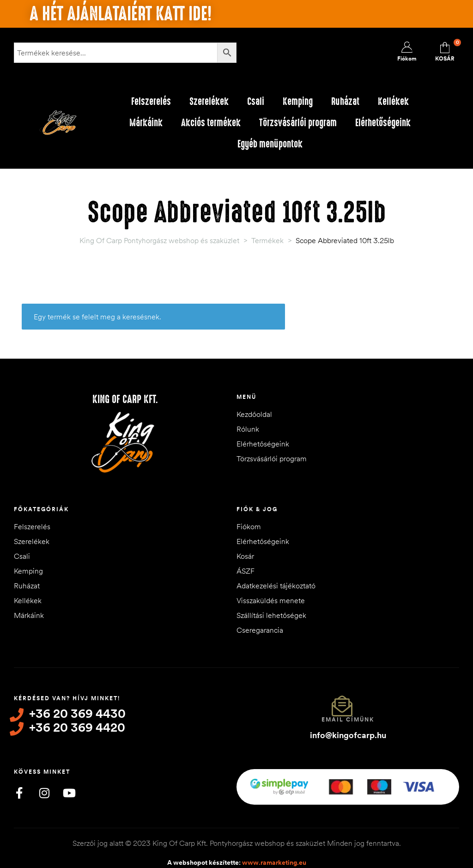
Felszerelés (151, 101)
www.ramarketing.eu (274, 858)
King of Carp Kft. (125, 399)
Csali (256, 101)
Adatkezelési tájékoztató (276, 586)
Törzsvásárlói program (298, 123)
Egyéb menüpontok (270, 144)
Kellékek (393, 101)
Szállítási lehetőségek (271, 615)
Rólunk (248, 429)
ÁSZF (246, 571)
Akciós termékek (211, 123)
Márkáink (146, 123)
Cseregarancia (260, 630)
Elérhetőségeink (383, 123)
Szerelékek (209, 101)
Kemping (298, 101)
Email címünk (348, 719)
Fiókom (249, 526)
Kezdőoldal (254, 414)
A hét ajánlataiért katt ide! (121, 14)
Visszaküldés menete (271, 600)
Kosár (245, 556)
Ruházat (345, 101)
